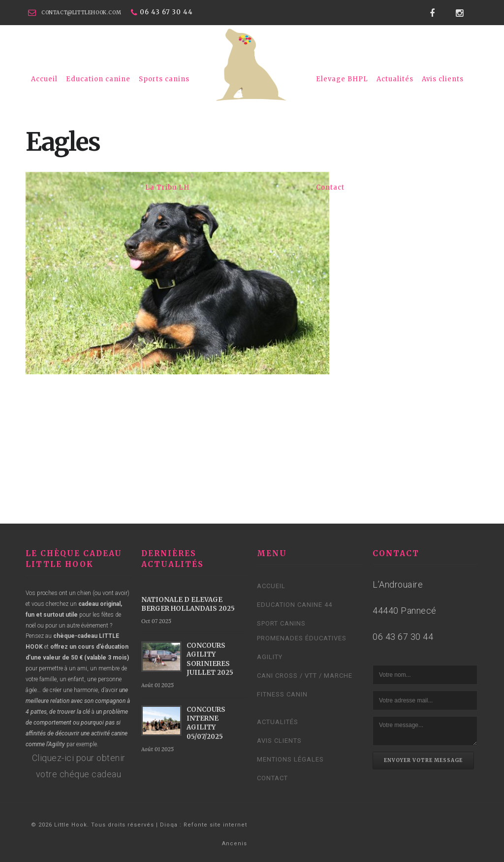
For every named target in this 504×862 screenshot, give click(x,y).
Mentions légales (290, 759)
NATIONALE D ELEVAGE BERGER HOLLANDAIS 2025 (188, 604)
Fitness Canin (282, 694)
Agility (270, 657)
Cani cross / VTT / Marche (305, 676)
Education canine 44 (295, 605)
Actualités (395, 79)
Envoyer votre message (423, 760)
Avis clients (443, 79)
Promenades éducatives (302, 638)
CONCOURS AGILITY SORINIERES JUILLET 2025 (210, 659)
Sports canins (164, 79)
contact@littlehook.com (81, 13)
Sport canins (281, 623)
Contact (330, 187)
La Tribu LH (167, 187)
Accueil (44, 79)
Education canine (98, 79)
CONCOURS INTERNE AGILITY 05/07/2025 (206, 723)
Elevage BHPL (342, 79)
